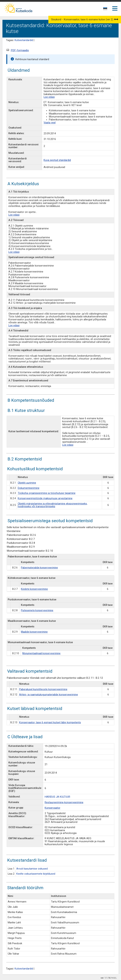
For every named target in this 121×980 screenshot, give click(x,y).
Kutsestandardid (24, 40)
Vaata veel (50, 123)
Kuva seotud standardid (57, 160)
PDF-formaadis (20, 50)
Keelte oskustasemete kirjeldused (36, 874)
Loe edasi (49, 97)
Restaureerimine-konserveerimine (64, 802)
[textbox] (105, 9)
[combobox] (105, 10)
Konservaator (52, 808)
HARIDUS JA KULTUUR (57, 797)
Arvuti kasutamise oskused (32, 869)
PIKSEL (114, 978)
